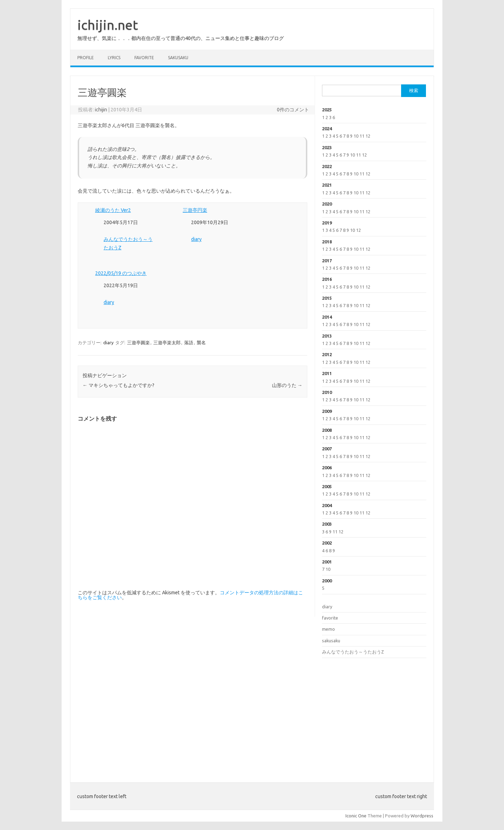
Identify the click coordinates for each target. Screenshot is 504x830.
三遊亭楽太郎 (167, 343)
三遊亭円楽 (195, 210)
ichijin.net (108, 25)
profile (86, 58)
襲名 (201, 343)
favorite (144, 58)
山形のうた (287, 385)
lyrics (114, 58)
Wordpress (422, 816)
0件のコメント (293, 110)
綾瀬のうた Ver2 (113, 210)
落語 (189, 343)
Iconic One (356, 816)
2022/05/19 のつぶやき (121, 273)
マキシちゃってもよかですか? (118, 385)
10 (356, 136)
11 (362, 136)
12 (368, 136)
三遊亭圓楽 (138, 343)
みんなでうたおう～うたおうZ (353, 652)
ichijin (101, 110)
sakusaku (178, 58)
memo (328, 629)
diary (196, 239)
